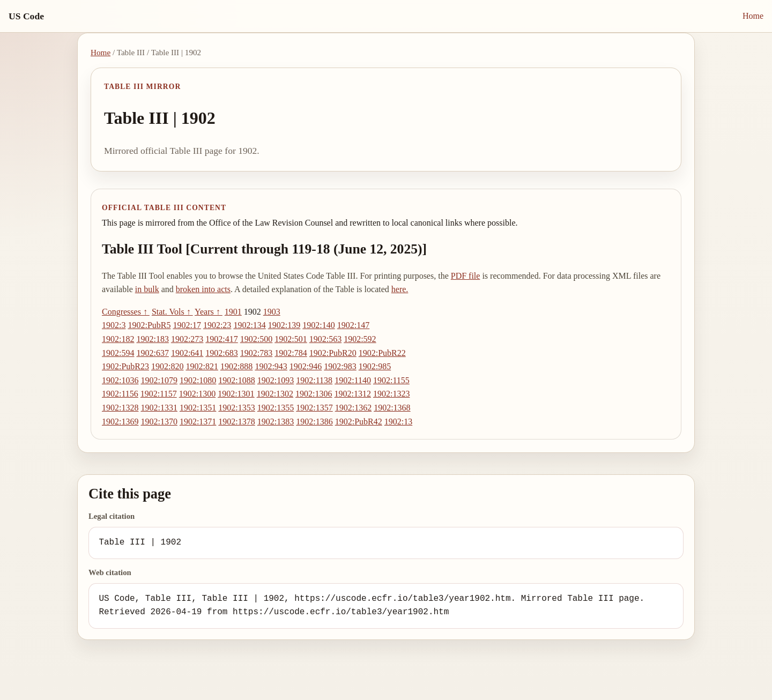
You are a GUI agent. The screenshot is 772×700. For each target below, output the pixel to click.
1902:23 (217, 325)
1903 (272, 312)
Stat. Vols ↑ (172, 312)
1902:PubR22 (382, 353)
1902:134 (249, 325)
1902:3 (114, 325)
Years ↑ (209, 312)
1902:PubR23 (125, 366)
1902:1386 (314, 422)
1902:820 (167, 366)
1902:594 (118, 353)
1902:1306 (314, 394)
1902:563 (325, 339)
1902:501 (291, 339)
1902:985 (375, 366)
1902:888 (236, 366)
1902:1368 (392, 408)
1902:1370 (159, 422)
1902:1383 (276, 422)
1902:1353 (236, 408)
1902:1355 (276, 408)
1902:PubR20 (333, 353)
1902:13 (398, 422)
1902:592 (360, 339)
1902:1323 (391, 394)
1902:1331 (159, 408)
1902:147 (353, 325)
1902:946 (306, 366)
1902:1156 (120, 394)
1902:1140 (353, 380)
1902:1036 (120, 380)
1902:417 (221, 339)
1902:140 (318, 325)
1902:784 (291, 353)
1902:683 (221, 353)
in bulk (147, 289)
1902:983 (340, 366)
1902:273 (187, 339)
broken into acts (203, 289)
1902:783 (256, 353)
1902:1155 (391, 380)
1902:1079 (159, 380)
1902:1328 (120, 408)
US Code (26, 16)
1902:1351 (198, 408)
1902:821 (202, 366)
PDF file (466, 276)
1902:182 (118, 339)
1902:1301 (236, 394)
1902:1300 (197, 394)
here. (400, 289)
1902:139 (284, 325)
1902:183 (152, 339)
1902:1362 (353, 408)
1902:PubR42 (359, 422)
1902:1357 (314, 408)
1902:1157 (159, 394)
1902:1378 (236, 422)
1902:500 (256, 339)
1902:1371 (198, 422)
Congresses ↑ (126, 312)
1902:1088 (236, 380)
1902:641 (187, 353)
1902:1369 (120, 422)
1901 (233, 312)
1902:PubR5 (149, 325)
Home (753, 16)
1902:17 (187, 325)
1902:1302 (275, 394)
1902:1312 (353, 394)
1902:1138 (314, 380)
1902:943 (271, 366)
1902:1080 (198, 380)
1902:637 (152, 353)
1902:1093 (276, 380)
